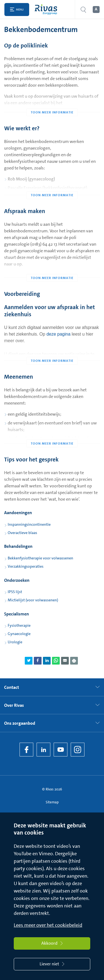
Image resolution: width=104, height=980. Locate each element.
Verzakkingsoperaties (26, 566)
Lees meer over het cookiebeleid (48, 925)
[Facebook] (26, 750)
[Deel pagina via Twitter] (29, 661)
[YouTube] (61, 750)
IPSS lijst (15, 592)
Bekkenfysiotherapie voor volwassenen (40, 558)
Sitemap (52, 802)
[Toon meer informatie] (52, 101)
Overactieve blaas (22, 533)
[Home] (47, 10)
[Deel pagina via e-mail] (65, 661)
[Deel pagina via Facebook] (38, 661)
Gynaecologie (19, 634)
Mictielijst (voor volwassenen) (33, 600)
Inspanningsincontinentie (29, 524)
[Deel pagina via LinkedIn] (47, 661)
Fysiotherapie (19, 625)
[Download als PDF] (74, 661)
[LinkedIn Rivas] (43, 750)
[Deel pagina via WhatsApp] (56, 661)
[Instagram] (78, 750)
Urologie (15, 642)
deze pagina (58, 334)
